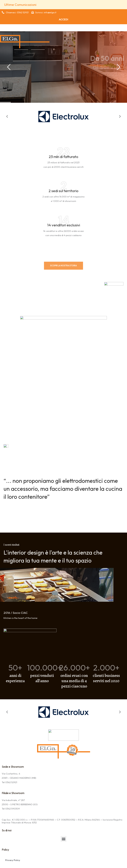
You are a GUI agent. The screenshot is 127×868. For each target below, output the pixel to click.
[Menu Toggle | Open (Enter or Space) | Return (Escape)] (64, 53)
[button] (7, 117)
